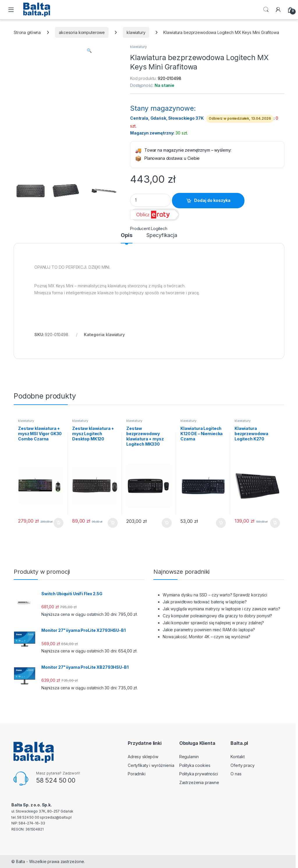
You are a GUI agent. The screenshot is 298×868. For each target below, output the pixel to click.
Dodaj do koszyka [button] (58, 523)
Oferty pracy (242, 765)
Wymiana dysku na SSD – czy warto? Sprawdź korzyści (215, 595)
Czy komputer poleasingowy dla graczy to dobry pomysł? (217, 616)
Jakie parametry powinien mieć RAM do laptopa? (209, 630)
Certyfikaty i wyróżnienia (151, 765)
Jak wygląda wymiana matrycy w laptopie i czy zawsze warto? (221, 609)
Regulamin (189, 757)
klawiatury (136, 32)
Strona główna (27, 32)
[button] (89, 51)
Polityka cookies (195, 765)
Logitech (159, 228)
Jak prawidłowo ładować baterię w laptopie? (205, 602)
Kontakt (237, 757)
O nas (236, 774)
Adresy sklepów (143, 757)
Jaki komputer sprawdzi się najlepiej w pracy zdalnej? (213, 623)
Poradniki (137, 774)
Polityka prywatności (199, 774)
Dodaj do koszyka (212, 200)
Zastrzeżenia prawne (199, 782)
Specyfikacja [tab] (162, 235)
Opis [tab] (126, 235)
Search (266, 10)
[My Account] (278, 10)
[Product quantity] (150, 200)
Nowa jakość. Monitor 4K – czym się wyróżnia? (206, 637)
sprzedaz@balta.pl (56, 817)
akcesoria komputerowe (82, 32)
